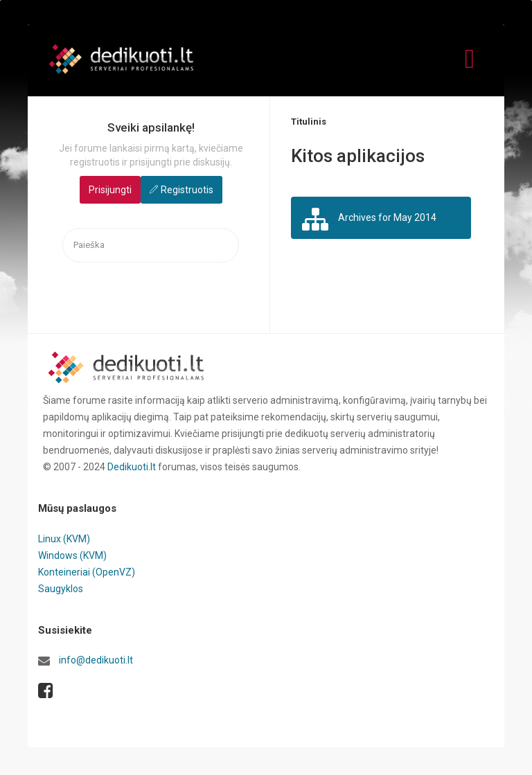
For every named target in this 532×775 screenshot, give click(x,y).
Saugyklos (61, 589)
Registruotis (187, 190)
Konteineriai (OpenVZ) (87, 572)
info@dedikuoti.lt (96, 660)
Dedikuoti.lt (132, 467)
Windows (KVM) (72, 555)
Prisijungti (110, 190)
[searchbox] (151, 246)
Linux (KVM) (64, 539)
